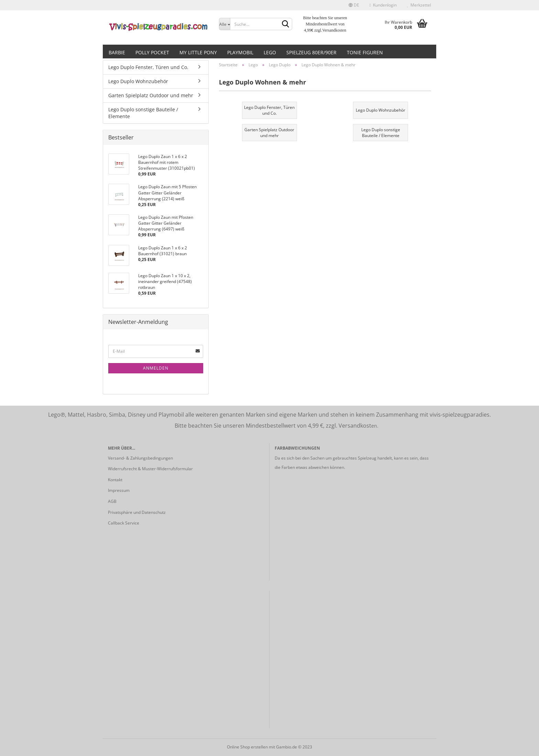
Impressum (119, 490)
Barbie (117, 52)
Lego (270, 52)
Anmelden (156, 368)
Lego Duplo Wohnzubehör (138, 81)
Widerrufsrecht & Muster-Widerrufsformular (150, 469)
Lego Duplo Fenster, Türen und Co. (148, 67)
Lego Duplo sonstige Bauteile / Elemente (143, 113)
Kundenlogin (383, 5)
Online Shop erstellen (247, 747)
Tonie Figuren (365, 52)
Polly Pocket (152, 52)
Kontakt (115, 480)
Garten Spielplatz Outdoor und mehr (151, 95)
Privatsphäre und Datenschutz (137, 512)
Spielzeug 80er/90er (311, 52)
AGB (112, 501)
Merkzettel (419, 5)
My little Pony (198, 52)
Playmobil (240, 52)
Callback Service (124, 523)
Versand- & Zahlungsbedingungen (140, 458)
